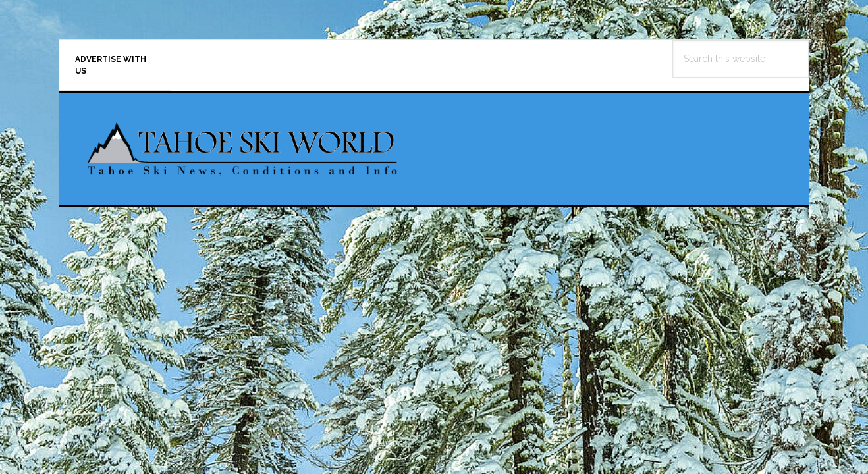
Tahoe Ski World (244, 149)
